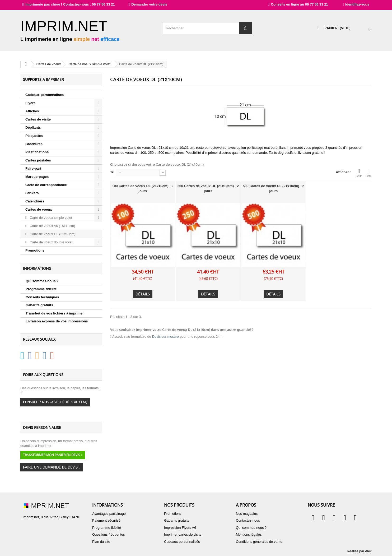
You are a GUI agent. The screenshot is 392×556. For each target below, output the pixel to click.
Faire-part (33, 168)
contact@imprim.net (51, 536)
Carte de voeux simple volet (50, 218)
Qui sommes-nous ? (42, 281)
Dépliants (33, 128)
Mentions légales (249, 534)
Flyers (30, 103)
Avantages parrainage (109, 514)
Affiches (32, 111)
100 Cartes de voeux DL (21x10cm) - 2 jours (143, 188)
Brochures (34, 144)
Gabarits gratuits (39, 305)
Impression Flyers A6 (180, 528)
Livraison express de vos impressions (57, 321)
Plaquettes (34, 136)
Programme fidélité (41, 289)
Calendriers (35, 201)
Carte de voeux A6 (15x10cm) (52, 226)
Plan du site (101, 542)
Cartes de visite (38, 119)
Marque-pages (37, 177)
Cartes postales (38, 160)
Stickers (32, 193)
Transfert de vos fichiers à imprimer (55, 313)
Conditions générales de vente (259, 542)
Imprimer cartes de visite (183, 534)
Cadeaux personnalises (45, 95)
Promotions (35, 250)
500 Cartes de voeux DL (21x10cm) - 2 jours (273, 188)
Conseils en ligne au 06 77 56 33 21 (298, 4)
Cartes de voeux (39, 209)
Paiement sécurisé (106, 520)
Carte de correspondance (46, 185)
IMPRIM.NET (64, 26)
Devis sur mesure (165, 337)
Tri (112, 172)
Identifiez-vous (356, 4)
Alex (368, 551)
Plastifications (37, 152)
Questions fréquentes (109, 534)
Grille (359, 173)
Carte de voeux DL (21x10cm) (52, 234)
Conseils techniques (42, 297)
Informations (37, 268)
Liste (369, 173)
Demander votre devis (143, 4)
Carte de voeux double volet (51, 242)
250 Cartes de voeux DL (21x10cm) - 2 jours (208, 188)
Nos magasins (247, 514)
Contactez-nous (248, 520)
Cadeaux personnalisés (182, 542)
